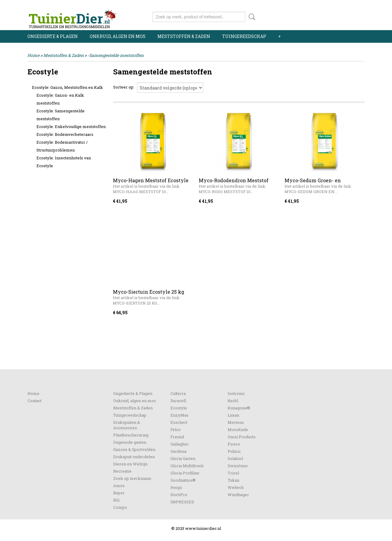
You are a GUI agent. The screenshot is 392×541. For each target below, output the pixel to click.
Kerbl (233, 401)
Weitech (236, 487)
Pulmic (234, 451)
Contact (34, 401)
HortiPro (179, 495)
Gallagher (180, 444)
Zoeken (251, 17)
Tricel (233, 473)
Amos (119, 486)
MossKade (238, 430)
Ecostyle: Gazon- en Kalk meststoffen (60, 99)
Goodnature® (183, 480)
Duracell (178, 401)
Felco (176, 430)
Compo (120, 507)
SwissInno (238, 466)
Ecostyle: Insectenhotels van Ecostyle (64, 162)
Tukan (233, 480)
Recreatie (122, 471)
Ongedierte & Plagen (53, 36)
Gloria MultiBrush (187, 466)
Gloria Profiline (185, 473)
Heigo (176, 487)
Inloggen (328, 5)
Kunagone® (239, 408)
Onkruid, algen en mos (118, 36)
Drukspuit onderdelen (134, 457)
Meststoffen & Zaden (184, 36)
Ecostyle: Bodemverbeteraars (65, 134)
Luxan (233, 415)
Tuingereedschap (244, 36)
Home (33, 55)
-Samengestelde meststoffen (116, 55)
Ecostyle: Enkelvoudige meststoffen (71, 127)
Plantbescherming (131, 435)
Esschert (179, 422)
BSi (116, 500)
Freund (177, 437)
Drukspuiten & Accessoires (127, 425)
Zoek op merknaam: (133, 478)
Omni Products (242, 437)
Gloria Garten (183, 458)
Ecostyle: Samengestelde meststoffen (61, 115)
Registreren (353, 5)
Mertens (236, 422)
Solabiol (235, 458)
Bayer (119, 493)
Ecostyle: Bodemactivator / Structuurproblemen (62, 146)
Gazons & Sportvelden (134, 449)
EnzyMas (179, 415)
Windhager (238, 495)
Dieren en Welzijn (130, 464)
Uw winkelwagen (344, 16)
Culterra (178, 393)
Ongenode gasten (130, 442)
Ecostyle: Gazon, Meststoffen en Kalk (67, 87)
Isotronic (236, 393)
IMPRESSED (182, 502)
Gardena (178, 451)
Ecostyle (179, 408)
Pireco (234, 444)
